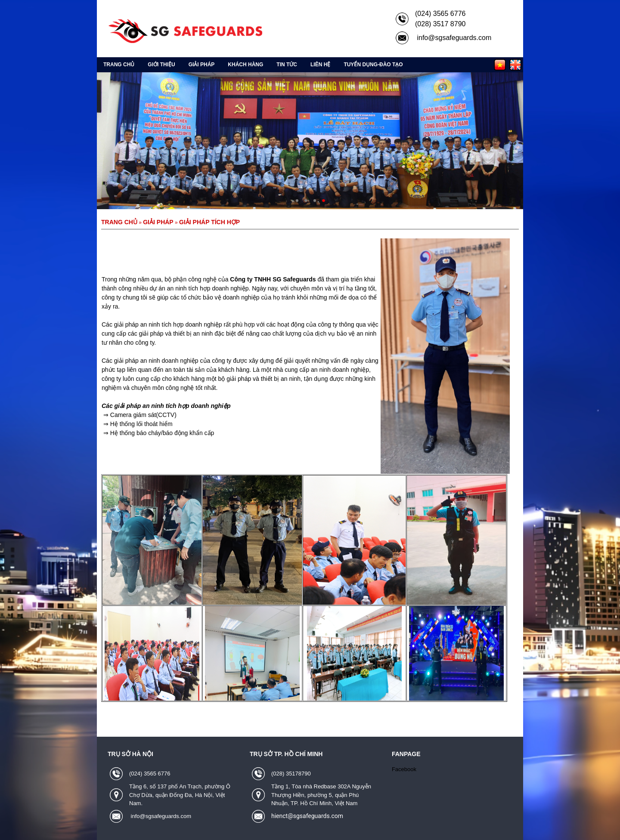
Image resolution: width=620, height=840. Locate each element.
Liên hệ (320, 65)
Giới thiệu (161, 65)
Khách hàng (245, 65)
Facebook (404, 769)
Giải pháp (202, 65)
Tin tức (287, 65)
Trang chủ (119, 65)
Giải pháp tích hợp (209, 222)
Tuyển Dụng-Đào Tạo (373, 65)
